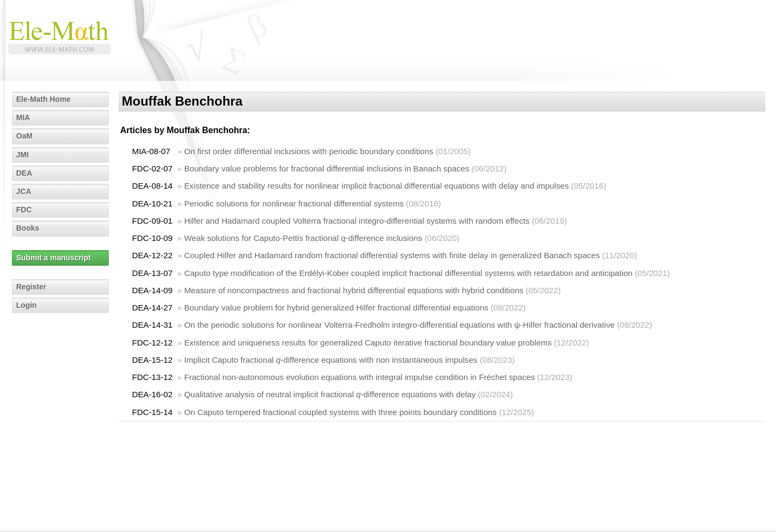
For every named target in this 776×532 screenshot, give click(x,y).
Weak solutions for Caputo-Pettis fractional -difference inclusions (303, 238)
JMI (22, 155)
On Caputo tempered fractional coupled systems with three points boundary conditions (341, 412)
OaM (24, 136)
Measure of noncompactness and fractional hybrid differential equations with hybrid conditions (354, 290)
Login (26, 305)
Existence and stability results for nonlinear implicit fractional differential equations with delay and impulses (377, 186)
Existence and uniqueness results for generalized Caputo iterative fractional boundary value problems (368, 343)
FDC (24, 210)
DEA (24, 173)
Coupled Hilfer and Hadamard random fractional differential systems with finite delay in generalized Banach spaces (392, 255)
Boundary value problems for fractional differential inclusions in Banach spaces (327, 168)
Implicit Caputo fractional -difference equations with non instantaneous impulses (331, 360)
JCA (24, 191)
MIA (23, 118)
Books (28, 228)
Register (31, 287)
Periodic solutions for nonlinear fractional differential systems (294, 203)
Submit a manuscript (53, 258)
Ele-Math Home (43, 99)
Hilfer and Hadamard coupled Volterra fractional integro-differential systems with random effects (357, 221)
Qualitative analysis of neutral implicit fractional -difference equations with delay (330, 394)
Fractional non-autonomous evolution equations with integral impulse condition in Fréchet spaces (360, 377)
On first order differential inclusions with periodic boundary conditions (309, 151)
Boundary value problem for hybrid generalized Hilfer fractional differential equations (337, 308)
